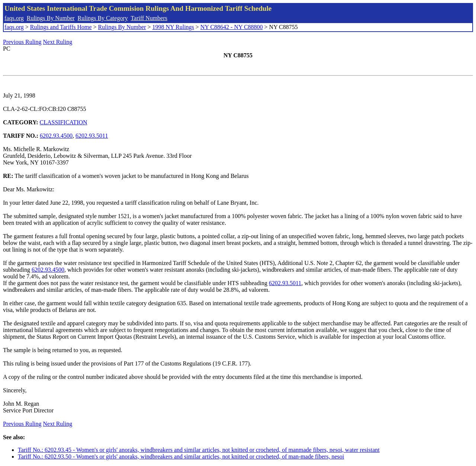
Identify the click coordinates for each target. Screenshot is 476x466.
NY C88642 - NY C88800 (232, 27)
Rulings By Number (51, 18)
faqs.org (14, 18)
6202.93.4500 (56, 136)
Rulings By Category (103, 18)
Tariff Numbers (149, 18)
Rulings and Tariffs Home (61, 27)
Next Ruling (58, 42)
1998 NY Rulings (173, 27)
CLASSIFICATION (64, 122)
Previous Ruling (22, 42)
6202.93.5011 (92, 136)
